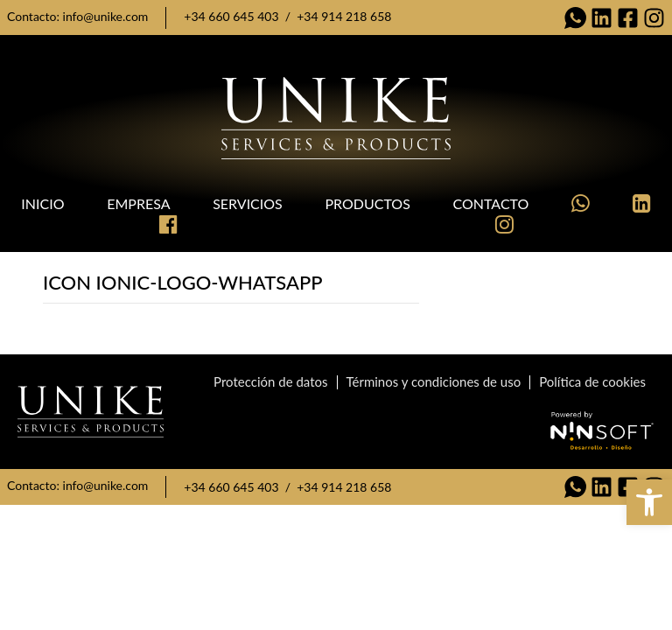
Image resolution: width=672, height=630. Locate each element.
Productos (367, 203)
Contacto (491, 203)
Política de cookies (592, 381)
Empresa (138, 203)
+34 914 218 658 (344, 16)
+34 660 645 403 (231, 16)
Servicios (248, 203)
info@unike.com (106, 16)
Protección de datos (270, 381)
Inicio (42, 203)
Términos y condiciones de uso (434, 381)
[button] (649, 502)
